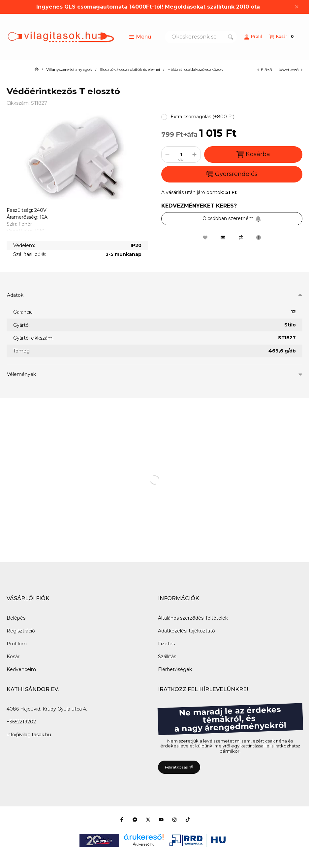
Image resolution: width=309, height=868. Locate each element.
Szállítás (167, 657)
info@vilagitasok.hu (29, 735)
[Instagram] (174, 820)
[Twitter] (148, 820)
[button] (140, 37)
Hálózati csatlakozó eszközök (195, 70)
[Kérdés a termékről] (259, 238)
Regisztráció (21, 631)
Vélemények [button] (21, 374)
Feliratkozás (179, 767)
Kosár (13, 657)
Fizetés (166, 644)
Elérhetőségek (175, 669)
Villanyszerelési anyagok (69, 70)
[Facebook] (122, 820)
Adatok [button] (15, 295)
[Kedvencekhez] (205, 238)
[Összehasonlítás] (241, 238)
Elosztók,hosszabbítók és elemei (130, 70)
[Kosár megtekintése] (282, 37)
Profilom (17, 644)
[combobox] (201, 37)
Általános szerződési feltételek (193, 618)
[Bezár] (297, 7)
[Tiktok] (188, 820)
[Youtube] (161, 820)
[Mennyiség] (181, 154)
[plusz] (195, 154)
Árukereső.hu (144, 844)
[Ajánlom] (223, 238)
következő (291, 70)
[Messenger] (135, 820)
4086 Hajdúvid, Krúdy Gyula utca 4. (47, 709)
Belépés (16, 618)
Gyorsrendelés (232, 174)
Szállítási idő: (30, 254)
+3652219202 (21, 722)
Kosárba (253, 154)
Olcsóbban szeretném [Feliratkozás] (232, 218)
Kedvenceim (21, 669)
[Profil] (253, 37)
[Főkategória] (37, 70)
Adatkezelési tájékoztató (186, 631)
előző (265, 70)
